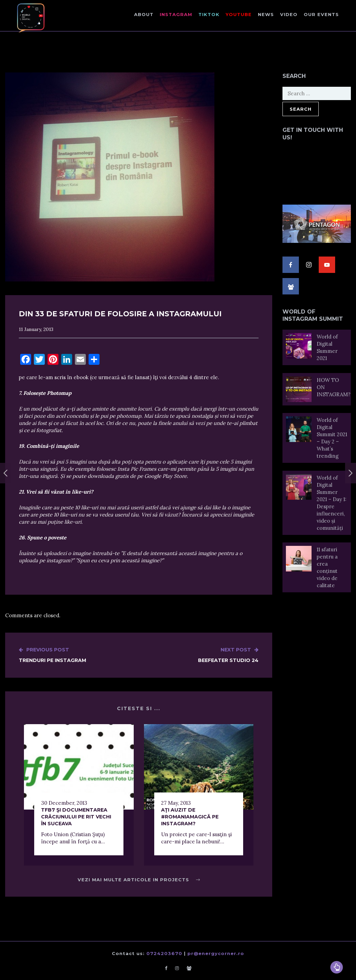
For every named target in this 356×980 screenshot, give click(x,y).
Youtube (239, 14)
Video (289, 14)
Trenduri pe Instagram (52, 655)
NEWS (266, 14)
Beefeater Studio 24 (228, 655)
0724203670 (164, 953)
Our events (321, 14)
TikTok (209, 14)
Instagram (176, 14)
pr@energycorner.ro (216, 953)
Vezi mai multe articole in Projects (139, 880)
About (144, 14)
